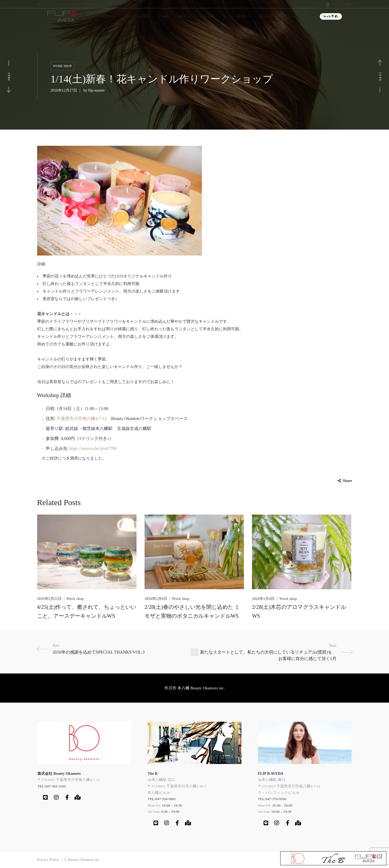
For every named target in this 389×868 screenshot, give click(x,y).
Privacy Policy (48, 860)
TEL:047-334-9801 (162, 799)
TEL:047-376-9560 (272, 799)
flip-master (96, 90)
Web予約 (331, 16)
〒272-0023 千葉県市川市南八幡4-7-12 (69, 780)
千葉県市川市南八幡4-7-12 (82, 419)
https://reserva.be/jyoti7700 (93, 448)
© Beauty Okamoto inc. (82, 860)
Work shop (62, 66)
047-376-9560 (342, 4)
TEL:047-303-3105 (52, 786)
